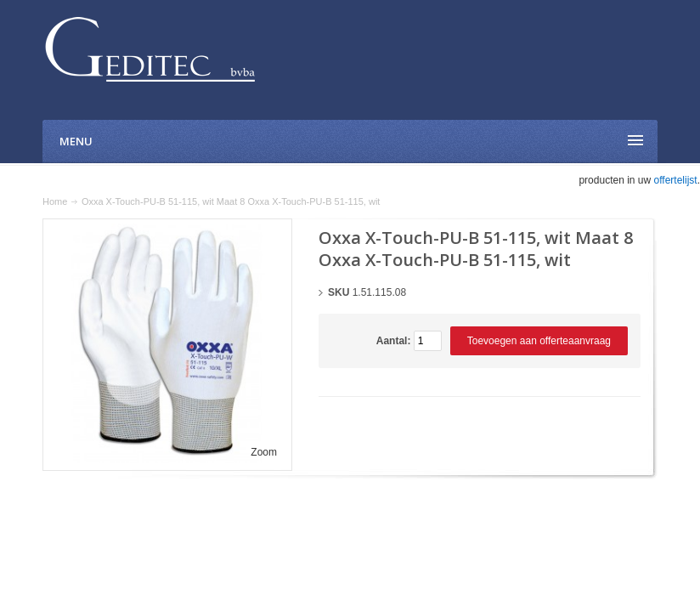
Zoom (264, 452)
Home (55, 201)
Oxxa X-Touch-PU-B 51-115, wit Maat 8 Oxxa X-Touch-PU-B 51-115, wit (231, 201)
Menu (76, 141)
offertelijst (676, 180)
